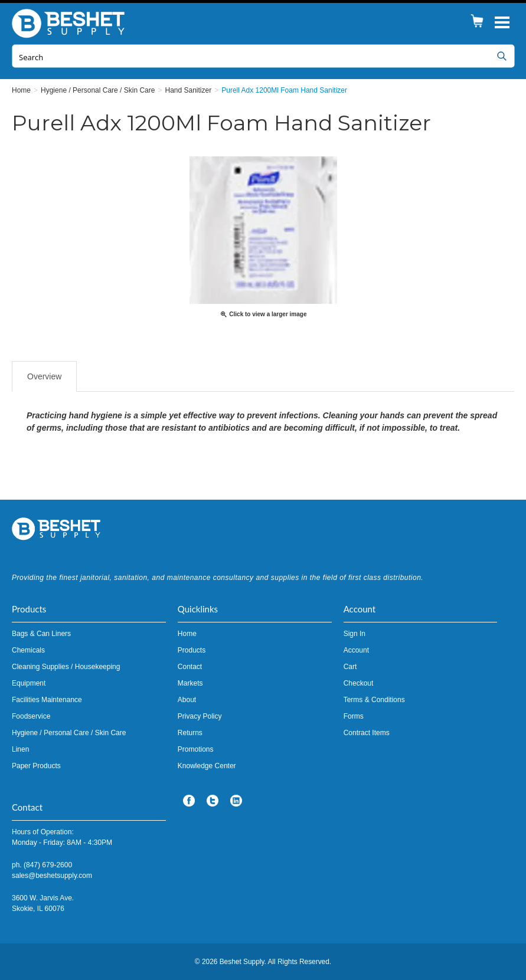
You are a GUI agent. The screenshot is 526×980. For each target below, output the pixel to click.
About (187, 700)
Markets (190, 683)
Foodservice (31, 716)
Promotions (196, 749)
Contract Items (367, 733)
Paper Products (36, 766)
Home (187, 634)
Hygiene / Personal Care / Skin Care (69, 733)
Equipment (29, 683)
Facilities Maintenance (47, 700)
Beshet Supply (71, 24)
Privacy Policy (200, 716)
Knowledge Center (207, 766)
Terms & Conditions (374, 700)
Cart (350, 667)
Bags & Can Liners (41, 634)
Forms (354, 716)
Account (356, 650)
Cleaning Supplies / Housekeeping (66, 667)
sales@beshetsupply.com (52, 876)
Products (192, 650)
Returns (190, 733)
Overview (44, 376)
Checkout (359, 683)
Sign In (355, 634)
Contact (190, 667)
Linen (20, 749)
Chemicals (28, 650)
